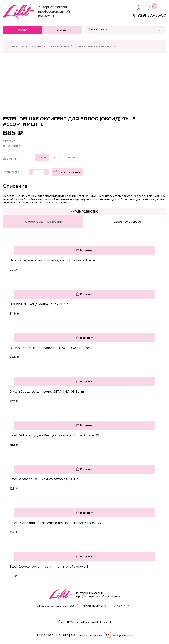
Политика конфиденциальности (85, 622)
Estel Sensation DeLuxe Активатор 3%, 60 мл (44, 479)
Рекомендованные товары (43, 222)
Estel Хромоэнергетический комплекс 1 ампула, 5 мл (52, 567)
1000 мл (42, 157)
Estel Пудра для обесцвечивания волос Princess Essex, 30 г (56, 523)
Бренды (62, 30)
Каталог (22, 30)
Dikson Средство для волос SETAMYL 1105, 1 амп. (47, 392)
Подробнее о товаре (126, 222)
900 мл (72, 157)
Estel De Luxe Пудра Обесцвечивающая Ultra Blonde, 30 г (55, 435)
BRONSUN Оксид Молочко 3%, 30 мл (39, 304)
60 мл (57, 157)
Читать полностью (84, 212)
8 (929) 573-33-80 (123, 606)
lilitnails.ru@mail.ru (95, 606)
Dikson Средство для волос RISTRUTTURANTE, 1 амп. (51, 348)
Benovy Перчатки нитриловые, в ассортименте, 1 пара (52, 260)
